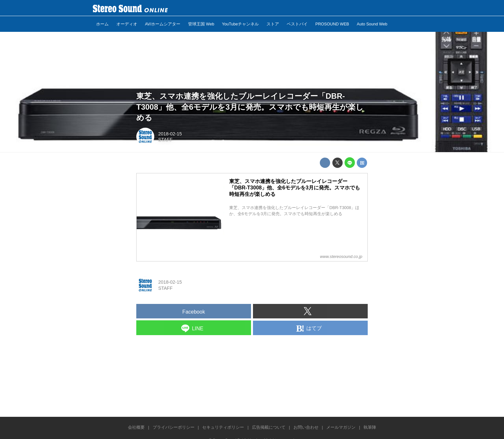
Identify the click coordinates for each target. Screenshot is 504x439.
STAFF (165, 140)
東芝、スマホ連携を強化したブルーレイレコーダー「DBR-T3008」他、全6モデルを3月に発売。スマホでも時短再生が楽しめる (250, 107)
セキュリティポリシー (223, 427)
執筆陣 (370, 427)
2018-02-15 (170, 134)
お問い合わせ (306, 427)
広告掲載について (269, 427)
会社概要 (136, 427)
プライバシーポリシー (174, 427)
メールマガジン (341, 427)
